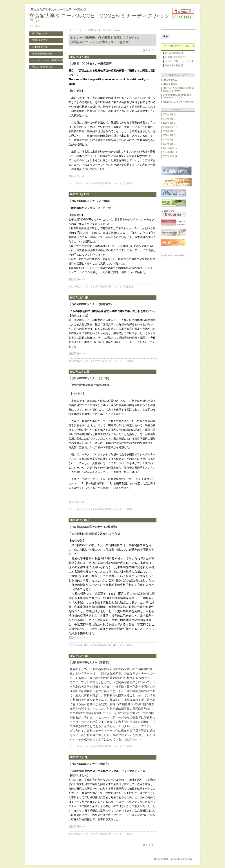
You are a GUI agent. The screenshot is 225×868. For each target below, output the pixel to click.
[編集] (129, 183)
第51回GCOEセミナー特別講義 (178, 102)
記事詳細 (107, 183)
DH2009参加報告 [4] (175, 57)
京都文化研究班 (40, 40)
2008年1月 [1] (169, 144)
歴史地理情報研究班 (42, 54)
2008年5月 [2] (169, 135)
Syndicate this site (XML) (173, 255)
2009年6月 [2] (169, 119)
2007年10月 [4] (170, 156)
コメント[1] (119, 509)
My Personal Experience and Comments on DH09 (177, 96)
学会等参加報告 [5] (174, 65)
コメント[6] (119, 645)
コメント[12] (119, 361)
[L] (31, 26)
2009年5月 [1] (169, 123)
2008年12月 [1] (170, 127)
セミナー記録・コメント (81, 183)
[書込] (38, 26)
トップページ (79, 30)
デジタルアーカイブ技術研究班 (48, 60)
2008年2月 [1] (169, 140)
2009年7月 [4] (169, 114)
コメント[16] (119, 287)
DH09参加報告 (170, 80)
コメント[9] (119, 183)
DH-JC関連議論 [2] (174, 53)
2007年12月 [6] (170, 148)
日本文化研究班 (40, 47)
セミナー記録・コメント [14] (179, 61)
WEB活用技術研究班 (43, 67)
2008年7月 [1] (169, 131)
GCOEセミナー (40, 34)
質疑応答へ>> (77, 176)
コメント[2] (119, 746)
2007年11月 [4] (170, 152)
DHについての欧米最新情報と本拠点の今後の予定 (178, 89)
